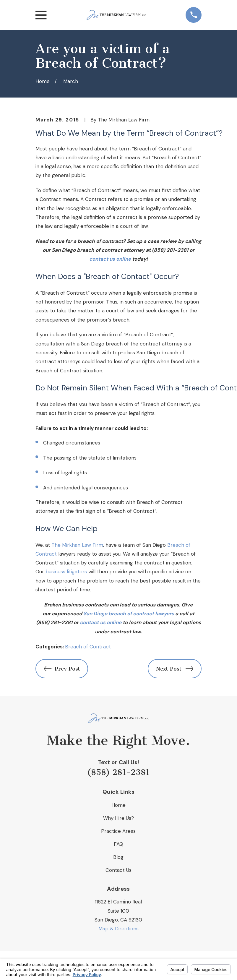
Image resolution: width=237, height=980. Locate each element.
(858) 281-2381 (118, 772)
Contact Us (119, 870)
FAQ (119, 844)
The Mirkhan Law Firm (77, 545)
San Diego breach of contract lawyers (129, 614)
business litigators (66, 572)
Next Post (175, 669)
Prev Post (62, 669)
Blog (118, 857)
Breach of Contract (88, 647)
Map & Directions (119, 929)
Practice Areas (118, 831)
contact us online (110, 259)
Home (119, 805)
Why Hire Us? (119, 818)
